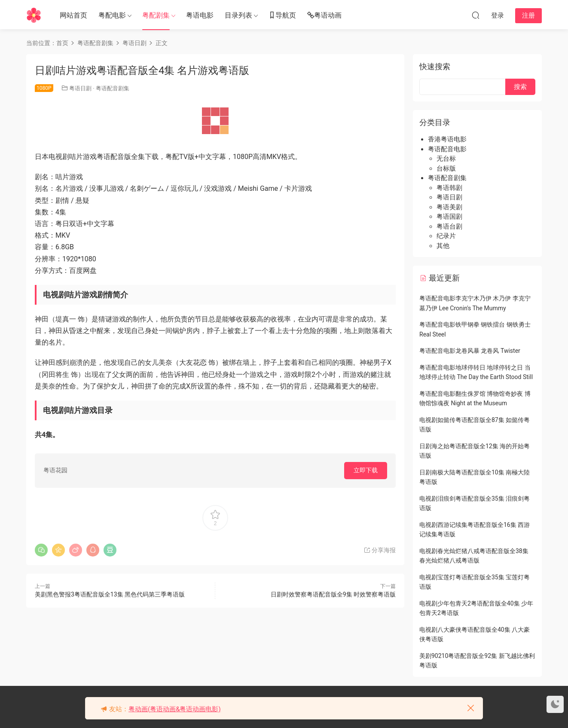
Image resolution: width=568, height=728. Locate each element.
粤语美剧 (449, 207)
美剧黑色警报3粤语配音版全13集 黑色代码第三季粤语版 (110, 594)
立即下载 (366, 470)
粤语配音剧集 (113, 88)
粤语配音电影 (447, 149)
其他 (443, 246)
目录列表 (238, 15)
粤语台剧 (449, 226)
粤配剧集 (156, 15)
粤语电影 (200, 15)
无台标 (446, 159)
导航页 (282, 16)
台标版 (446, 168)
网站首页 (73, 15)
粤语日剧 (80, 88)
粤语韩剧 (449, 188)
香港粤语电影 (447, 139)
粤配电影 (112, 15)
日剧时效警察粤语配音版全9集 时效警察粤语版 (333, 594)
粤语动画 (324, 16)
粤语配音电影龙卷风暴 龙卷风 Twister (470, 351)
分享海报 (380, 550)
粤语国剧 (449, 217)
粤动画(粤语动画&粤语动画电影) (175, 709)
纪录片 (446, 236)
